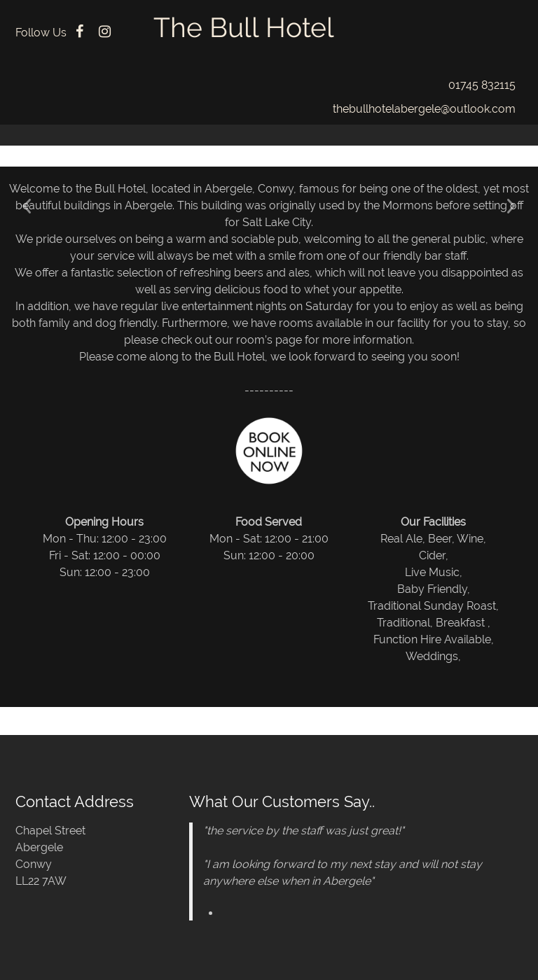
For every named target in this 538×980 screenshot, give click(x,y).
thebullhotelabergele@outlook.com (424, 109)
